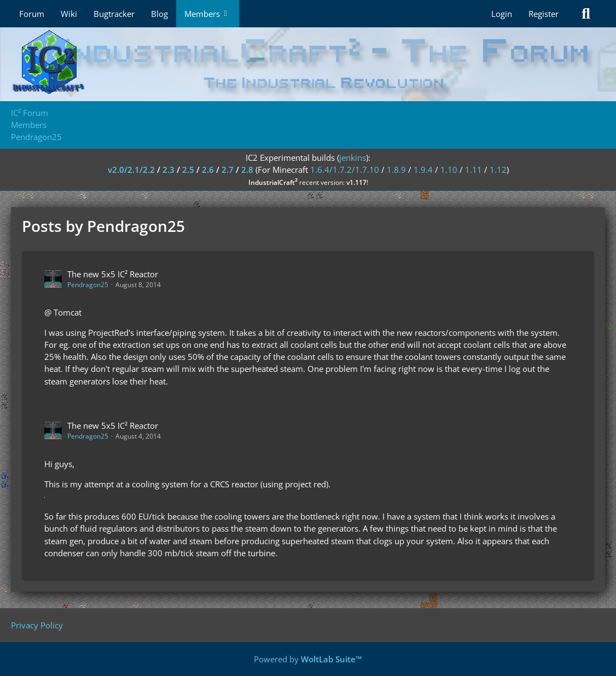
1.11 (473, 170)
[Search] (586, 14)
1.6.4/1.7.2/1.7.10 (345, 170)
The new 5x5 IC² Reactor (113, 274)
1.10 (449, 170)
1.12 (498, 170)
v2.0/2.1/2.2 (131, 170)
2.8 (247, 170)
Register (544, 14)
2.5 (188, 170)
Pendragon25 (88, 285)
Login (502, 14)
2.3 (168, 170)
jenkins (353, 158)
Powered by (308, 659)
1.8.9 (396, 170)
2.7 (228, 170)
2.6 (208, 170)
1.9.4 (423, 170)
